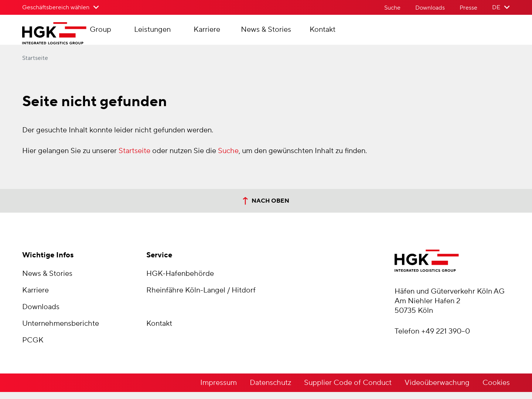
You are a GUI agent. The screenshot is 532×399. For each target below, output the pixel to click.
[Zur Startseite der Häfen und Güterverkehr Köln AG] (69, 37)
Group (129, 33)
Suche (392, 8)
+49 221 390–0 (446, 338)
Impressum (219, 390)
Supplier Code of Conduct (348, 390)
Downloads (430, 8)
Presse (468, 8)
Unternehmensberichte (61, 331)
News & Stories (294, 33)
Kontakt (351, 33)
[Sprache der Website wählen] (501, 7)
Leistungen (181, 33)
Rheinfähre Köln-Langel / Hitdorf (201, 297)
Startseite (35, 65)
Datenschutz (270, 390)
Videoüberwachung (437, 390)
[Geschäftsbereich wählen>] (61, 7)
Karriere (235, 33)
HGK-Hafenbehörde (180, 281)
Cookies (496, 390)
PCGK (33, 347)
